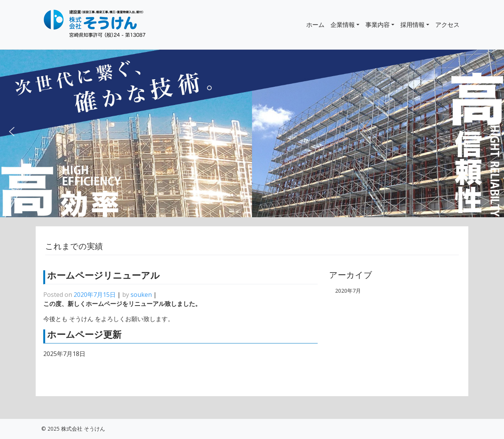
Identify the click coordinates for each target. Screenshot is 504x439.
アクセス (447, 25)
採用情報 (413, 25)
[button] (12, 133)
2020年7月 (348, 291)
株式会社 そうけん (83, 429)
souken (141, 295)
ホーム (315, 25)
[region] (252, 134)
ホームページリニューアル (103, 275)
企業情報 (343, 25)
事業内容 (378, 25)
